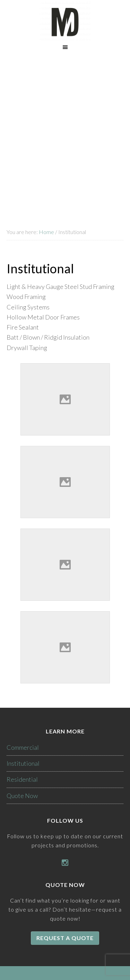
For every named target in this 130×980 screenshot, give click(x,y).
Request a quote (65, 938)
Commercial (23, 747)
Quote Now (22, 796)
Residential (22, 779)
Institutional (23, 763)
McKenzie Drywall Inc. (65, 23)
